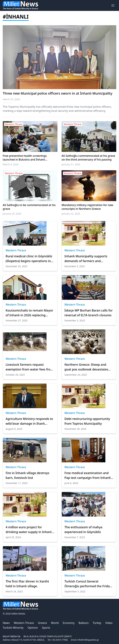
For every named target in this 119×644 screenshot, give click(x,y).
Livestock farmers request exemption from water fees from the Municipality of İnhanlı (29, 367)
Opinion (33, 628)
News (6, 623)
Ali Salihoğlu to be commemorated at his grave (29, 207)
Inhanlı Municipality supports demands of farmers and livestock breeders (86, 259)
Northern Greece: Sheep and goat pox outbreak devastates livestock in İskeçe (86, 367)
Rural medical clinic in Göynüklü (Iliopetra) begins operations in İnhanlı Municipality (29, 259)
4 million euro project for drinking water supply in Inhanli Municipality (29, 530)
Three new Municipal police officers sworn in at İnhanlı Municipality (58, 93)
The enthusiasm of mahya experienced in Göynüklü (83, 529)
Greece (43, 623)
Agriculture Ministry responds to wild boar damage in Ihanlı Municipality (29, 421)
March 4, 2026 (11, 164)
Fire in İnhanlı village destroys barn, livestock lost (27, 475)
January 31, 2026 (71, 164)
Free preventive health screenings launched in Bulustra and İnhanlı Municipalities (25, 158)
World (55, 623)
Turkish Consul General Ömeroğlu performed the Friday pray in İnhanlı (88, 584)
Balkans (84, 623)
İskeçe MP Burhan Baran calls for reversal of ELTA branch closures (89, 313)
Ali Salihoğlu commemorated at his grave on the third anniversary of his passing (88, 158)
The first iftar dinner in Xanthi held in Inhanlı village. (27, 584)
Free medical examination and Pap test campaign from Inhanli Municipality (88, 475)
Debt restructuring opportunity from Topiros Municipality (87, 421)
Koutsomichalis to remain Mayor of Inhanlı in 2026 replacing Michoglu (29, 313)
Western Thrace (16, 250)
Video (109, 623)
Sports (46, 628)
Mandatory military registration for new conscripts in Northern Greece (87, 207)
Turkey (97, 623)
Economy (69, 623)
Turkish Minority (13, 628)
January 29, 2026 (12, 214)
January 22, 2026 (71, 214)
